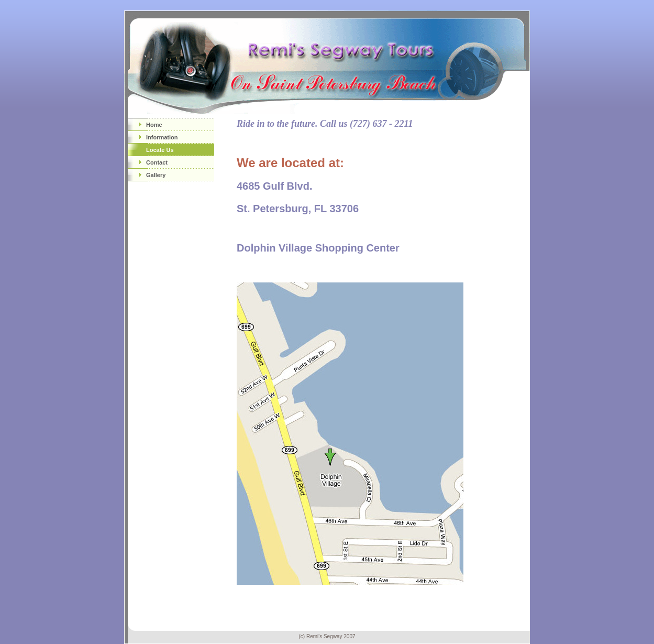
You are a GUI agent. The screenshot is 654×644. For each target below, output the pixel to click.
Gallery (156, 175)
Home (154, 125)
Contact (157, 162)
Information (162, 137)
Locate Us (160, 150)
